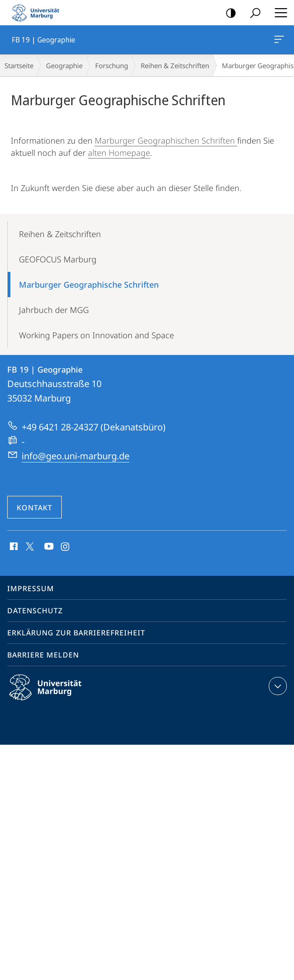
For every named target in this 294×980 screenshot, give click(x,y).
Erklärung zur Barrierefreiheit (76, 633)
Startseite (19, 65)
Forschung (112, 65)
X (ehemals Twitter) (28, 546)
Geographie (64, 65)
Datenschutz (35, 611)
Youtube (48, 547)
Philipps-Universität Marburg (53, 695)
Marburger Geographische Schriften (89, 285)
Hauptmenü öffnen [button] (278, 13)
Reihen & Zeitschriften (175, 65)
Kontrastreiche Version (228, 13)
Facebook (13, 547)
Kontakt (34, 508)
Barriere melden (43, 655)
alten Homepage (119, 153)
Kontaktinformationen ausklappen (277, 686)
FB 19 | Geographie (278, 41)
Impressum (31, 588)
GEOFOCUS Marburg (58, 259)
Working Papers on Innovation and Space (96, 335)
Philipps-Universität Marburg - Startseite (38, 13)
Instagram (66, 547)
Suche (252, 13)
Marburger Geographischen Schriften (166, 140)
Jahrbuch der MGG (54, 310)
